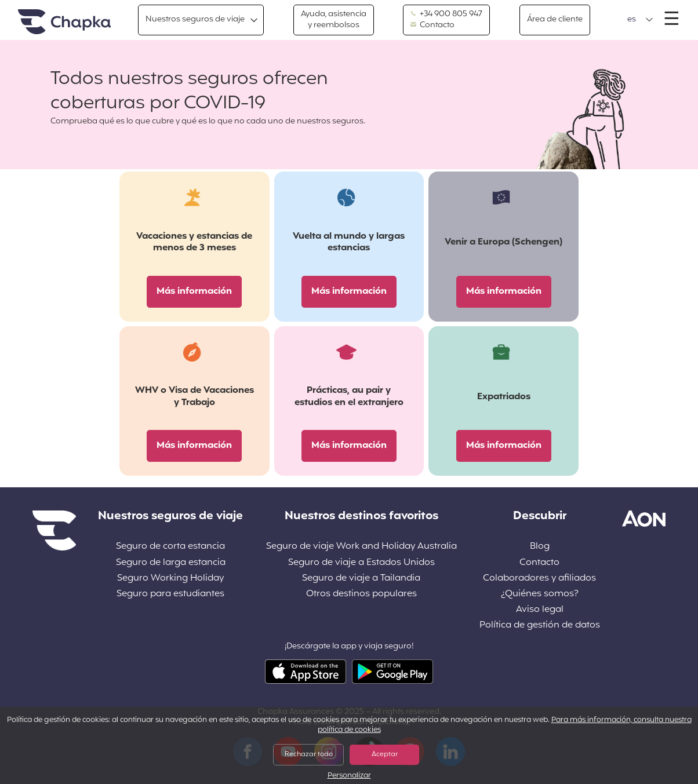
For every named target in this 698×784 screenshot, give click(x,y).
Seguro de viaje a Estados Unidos (361, 563)
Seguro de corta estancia (170, 547)
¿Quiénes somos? (540, 594)
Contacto (432, 25)
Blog (540, 547)
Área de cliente (555, 19)
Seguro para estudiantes (170, 594)
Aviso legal (540, 610)
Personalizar (349, 776)
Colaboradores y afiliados (539, 579)
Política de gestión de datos (540, 626)
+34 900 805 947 (446, 14)
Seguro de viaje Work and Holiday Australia (361, 547)
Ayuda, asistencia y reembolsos (334, 19)
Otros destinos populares (361, 594)
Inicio (64, 22)
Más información (194, 291)
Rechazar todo (309, 754)
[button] (640, 20)
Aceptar (385, 754)
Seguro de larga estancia (171, 563)
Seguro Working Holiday (170, 579)
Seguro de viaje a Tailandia (361, 579)
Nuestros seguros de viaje (195, 19)
